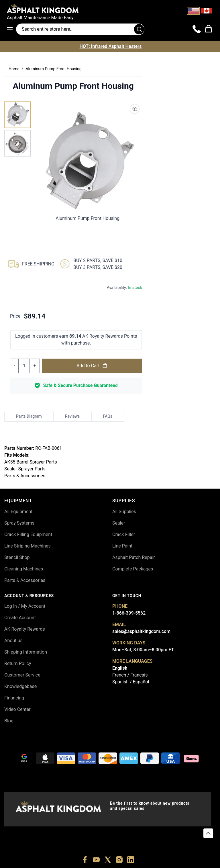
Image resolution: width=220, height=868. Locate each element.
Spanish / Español (131, 682)
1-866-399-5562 (129, 613)
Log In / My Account (25, 606)
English (120, 668)
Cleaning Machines (24, 569)
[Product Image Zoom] (135, 109)
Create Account (20, 618)
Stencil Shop (17, 557)
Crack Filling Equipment (28, 534)
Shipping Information (26, 652)
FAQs (108, 416)
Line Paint (122, 546)
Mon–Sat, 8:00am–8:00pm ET (143, 650)
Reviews (72, 416)
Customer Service (22, 675)
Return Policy (18, 663)
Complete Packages (133, 569)
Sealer (119, 523)
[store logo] (110, 8)
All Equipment (18, 512)
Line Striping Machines (27, 546)
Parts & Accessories (25, 580)
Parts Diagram (29, 416)
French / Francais (130, 675)
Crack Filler (124, 534)
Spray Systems (19, 523)
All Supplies (124, 512)
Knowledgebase (20, 686)
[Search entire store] (80, 29)
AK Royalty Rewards (25, 629)
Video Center (17, 709)
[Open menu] (11, 29)
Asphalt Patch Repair (134, 557)
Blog (9, 721)
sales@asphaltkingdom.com (141, 631)
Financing (14, 698)
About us (13, 641)
